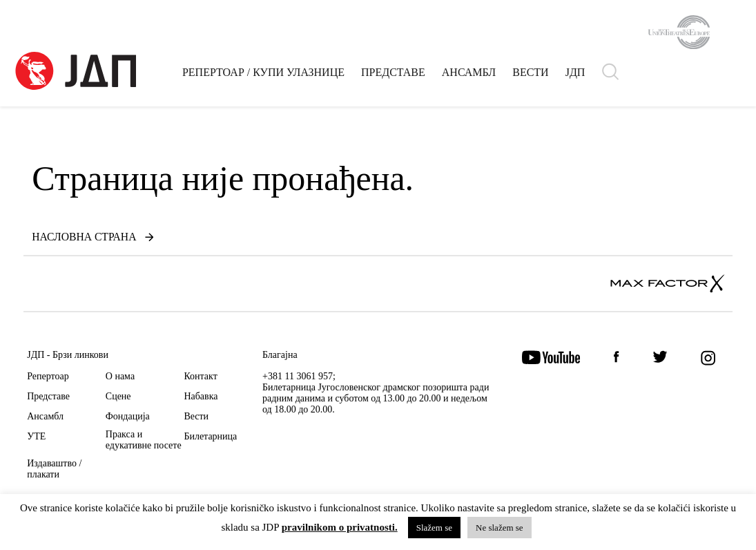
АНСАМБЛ (469, 75)
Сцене (118, 396)
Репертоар (48, 376)
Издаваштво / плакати (54, 469)
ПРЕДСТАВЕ (394, 75)
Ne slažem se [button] (500, 528)
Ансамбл (45, 416)
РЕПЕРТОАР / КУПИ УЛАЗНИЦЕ (264, 75)
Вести (196, 416)
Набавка (201, 396)
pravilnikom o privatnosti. (340, 528)
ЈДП (576, 75)
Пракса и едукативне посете (144, 440)
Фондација (128, 416)
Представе (48, 396)
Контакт (200, 376)
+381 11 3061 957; (299, 376)
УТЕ (36, 436)
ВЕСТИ (531, 75)
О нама (120, 376)
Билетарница (210, 436)
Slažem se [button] (434, 528)
